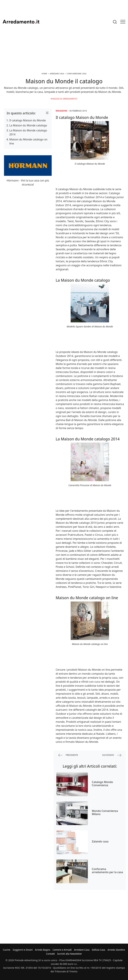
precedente (68, 755)
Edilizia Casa (98, 950)
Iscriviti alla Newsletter (69, 954)
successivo (112, 755)
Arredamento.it (21, 22)
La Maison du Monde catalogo (28, 125)
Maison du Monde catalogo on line (28, 141)
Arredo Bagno (43, 950)
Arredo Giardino (116, 950)
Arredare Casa (82, 950)
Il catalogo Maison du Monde (27, 120)
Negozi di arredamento (65, 99)
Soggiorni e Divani (23, 950)
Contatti (50, 954)
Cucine (6, 950)
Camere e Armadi (62, 950)
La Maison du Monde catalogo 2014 (28, 132)
